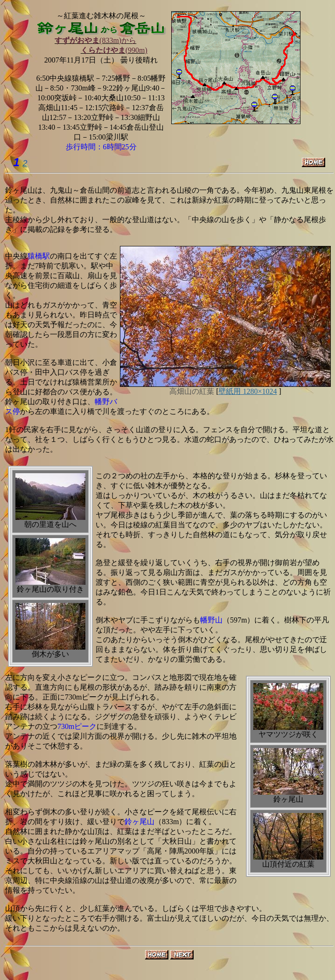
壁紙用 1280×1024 (248, 391)
